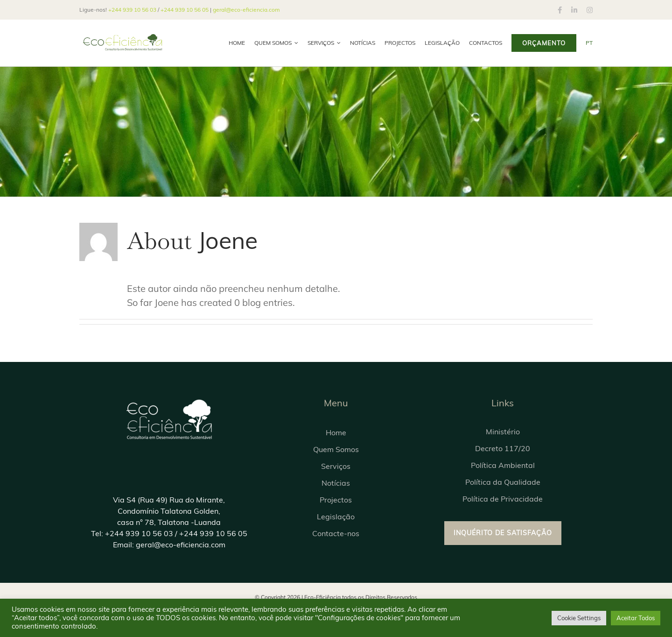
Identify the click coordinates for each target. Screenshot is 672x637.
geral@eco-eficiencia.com (246, 10)
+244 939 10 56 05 (185, 10)
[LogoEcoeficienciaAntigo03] (169, 400)
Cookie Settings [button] (579, 618)
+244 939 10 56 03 (132, 10)
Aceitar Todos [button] (636, 618)
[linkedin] (574, 10)
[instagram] (590, 10)
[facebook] (560, 10)
